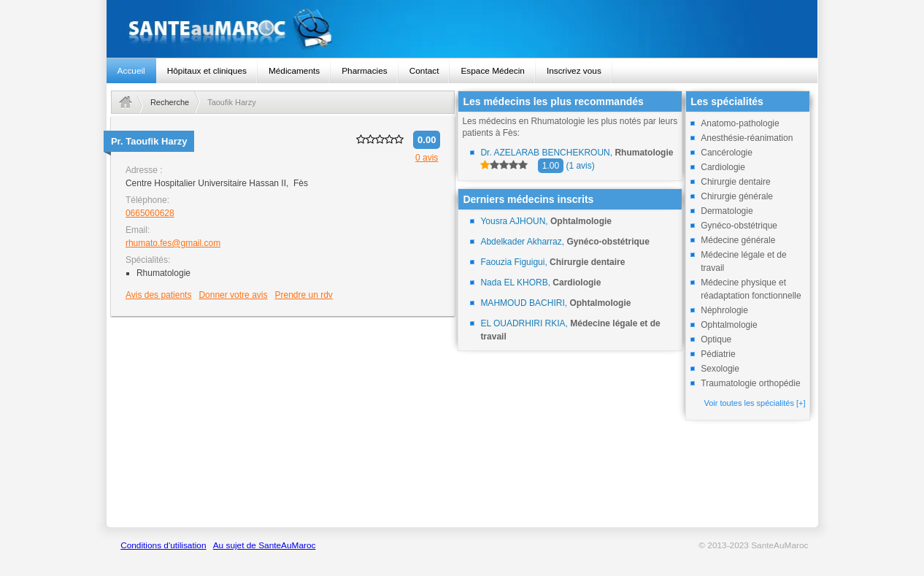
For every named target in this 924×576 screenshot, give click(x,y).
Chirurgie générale (737, 196)
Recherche (170, 102)
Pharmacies (364, 71)
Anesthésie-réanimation (747, 138)
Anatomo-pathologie (740, 123)
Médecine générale (738, 240)
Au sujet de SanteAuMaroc (265, 545)
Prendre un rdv (303, 295)
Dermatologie (727, 211)
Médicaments (294, 71)
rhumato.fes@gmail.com (173, 243)
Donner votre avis (233, 295)
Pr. (149, 141)
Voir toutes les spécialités (754, 403)
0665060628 (150, 213)
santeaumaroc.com (462, 29)
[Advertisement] (283, 421)
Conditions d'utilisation (163, 545)
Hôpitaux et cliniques (207, 71)
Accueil (131, 71)
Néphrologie (724, 310)
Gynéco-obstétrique (739, 226)
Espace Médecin (492, 71)
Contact (424, 71)
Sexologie (720, 369)
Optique (716, 339)
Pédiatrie (718, 354)
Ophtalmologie (729, 325)
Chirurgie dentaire (735, 182)
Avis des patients (159, 295)
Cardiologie (723, 167)
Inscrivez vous (574, 71)
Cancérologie (727, 153)
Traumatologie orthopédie (750, 383)
